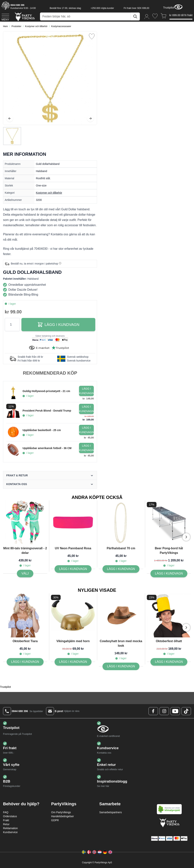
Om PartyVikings (61, 812)
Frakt (6, 820)
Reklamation (10, 828)
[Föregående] (10, 118)
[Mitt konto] (147, 16)
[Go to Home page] (25, 16)
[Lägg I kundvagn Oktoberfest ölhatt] (169, 662)
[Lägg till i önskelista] (92, 36)
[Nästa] (90, 118)
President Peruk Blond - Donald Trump (47, 411)
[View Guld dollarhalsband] (12, 136)
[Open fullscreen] (50, 78)
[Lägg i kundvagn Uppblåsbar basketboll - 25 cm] (86, 430)
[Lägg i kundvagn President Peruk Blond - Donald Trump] (86, 409)
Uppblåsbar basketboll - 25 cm (42, 430)
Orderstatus (10, 816)
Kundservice (10, 832)
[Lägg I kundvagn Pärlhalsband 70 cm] (121, 569)
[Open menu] (5, 17)
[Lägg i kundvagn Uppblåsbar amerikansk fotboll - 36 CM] (86, 448)
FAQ (6, 812)
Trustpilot (169, 8)
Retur (6, 824)
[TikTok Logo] (186, 711)
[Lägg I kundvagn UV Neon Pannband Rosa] (73, 569)
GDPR (55, 820)
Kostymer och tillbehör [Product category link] (49, 193)
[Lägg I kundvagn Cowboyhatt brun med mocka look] (121, 666)
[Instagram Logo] (164, 711)
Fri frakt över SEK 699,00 (137, 8)
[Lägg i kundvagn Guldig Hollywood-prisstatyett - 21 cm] (86, 391)
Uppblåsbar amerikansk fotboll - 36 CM (47, 448)
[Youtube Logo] (175, 711)
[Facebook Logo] (153, 711)
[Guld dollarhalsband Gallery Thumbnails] (12, 136)
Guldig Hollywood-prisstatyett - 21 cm (46, 391)
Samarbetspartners (111, 812)
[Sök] (135, 16)
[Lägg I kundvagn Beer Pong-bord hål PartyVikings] (169, 574)
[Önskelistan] (155, 16)
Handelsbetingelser (63, 816)
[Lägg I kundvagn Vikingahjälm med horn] (73, 662)
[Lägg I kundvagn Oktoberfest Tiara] (25, 662)
